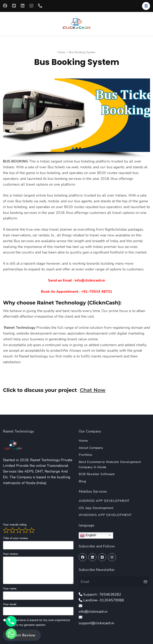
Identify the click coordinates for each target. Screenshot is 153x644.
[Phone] (11, 621)
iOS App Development (96, 508)
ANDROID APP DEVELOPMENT (104, 501)
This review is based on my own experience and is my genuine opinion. (40, 622)
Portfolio (85, 455)
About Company (91, 448)
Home (83, 441)
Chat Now (93, 390)
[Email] (110, 581)
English (88, 535)
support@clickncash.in (96, 623)
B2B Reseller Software (97, 474)
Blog (82, 481)
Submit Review (22, 635)
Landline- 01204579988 (104, 600)
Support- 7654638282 (102, 594)
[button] (73, 148)
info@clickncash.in (93, 612)
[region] (76, 118)
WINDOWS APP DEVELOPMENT (105, 515)
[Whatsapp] (11, 634)
